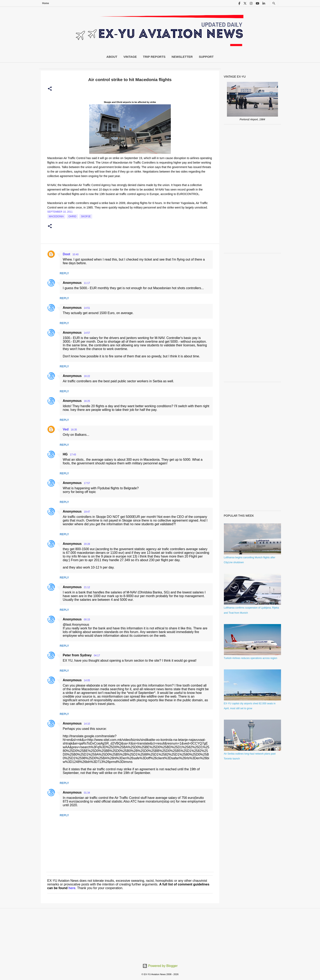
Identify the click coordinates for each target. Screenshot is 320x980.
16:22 (87, 376)
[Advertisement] (252, 189)
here (72, 888)
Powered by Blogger (160, 966)
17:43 (73, 455)
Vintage (130, 57)
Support (206, 57)
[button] (50, 89)
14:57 (87, 333)
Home (46, 3)
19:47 (87, 512)
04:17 (97, 656)
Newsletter (182, 57)
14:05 (87, 680)
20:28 (87, 544)
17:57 (87, 483)
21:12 (87, 587)
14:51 (87, 308)
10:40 (76, 254)
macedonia (56, 216)
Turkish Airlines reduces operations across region (251, 658)
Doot (67, 254)
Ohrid (72, 216)
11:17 (87, 283)
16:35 (74, 430)
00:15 (87, 620)
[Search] (274, 3)
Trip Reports (154, 57)
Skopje (86, 216)
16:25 (87, 401)
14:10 (87, 724)
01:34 (87, 793)
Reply (64, 273)
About (112, 57)
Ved (66, 429)
